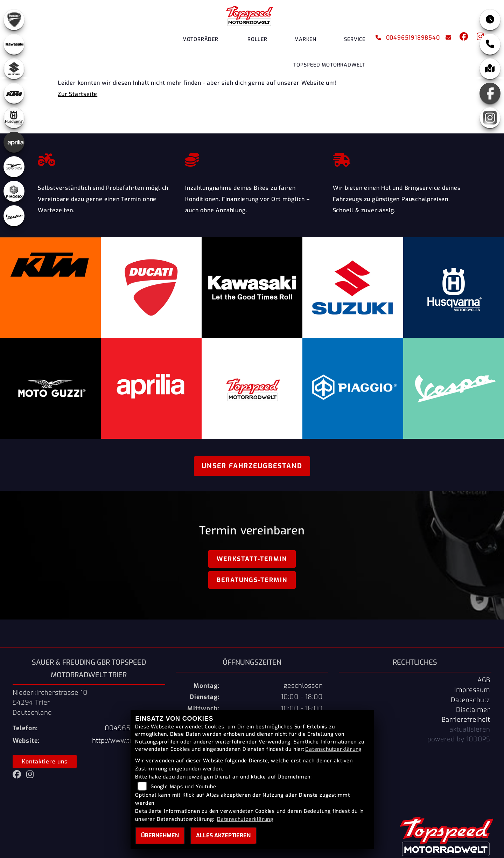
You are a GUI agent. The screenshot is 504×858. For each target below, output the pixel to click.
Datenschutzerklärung (333, 749)
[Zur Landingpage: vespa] (14, 216)
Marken (305, 39)
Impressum (472, 690)
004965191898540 (408, 38)
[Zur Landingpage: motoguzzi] (14, 167)
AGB (484, 680)
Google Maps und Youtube (183, 787)
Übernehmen (160, 835)
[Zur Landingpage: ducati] (14, 20)
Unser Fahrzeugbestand (252, 466)
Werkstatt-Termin (252, 559)
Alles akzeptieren (223, 835)
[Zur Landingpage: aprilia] (14, 142)
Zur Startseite (78, 94)
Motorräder (200, 39)
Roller (257, 39)
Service (355, 39)
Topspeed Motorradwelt (329, 65)
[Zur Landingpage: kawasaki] (14, 44)
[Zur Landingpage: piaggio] (14, 191)
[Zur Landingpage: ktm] (14, 93)
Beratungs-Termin (252, 580)
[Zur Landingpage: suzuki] (14, 69)
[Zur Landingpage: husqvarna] (14, 118)
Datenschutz (470, 700)
